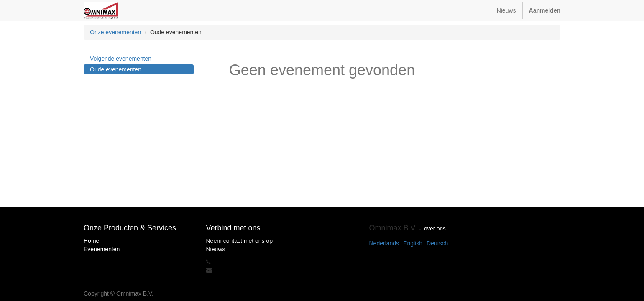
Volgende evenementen (121, 59)
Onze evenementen (115, 32)
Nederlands (384, 243)
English (413, 243)
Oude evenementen (116, 69)
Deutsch (437, 243)
